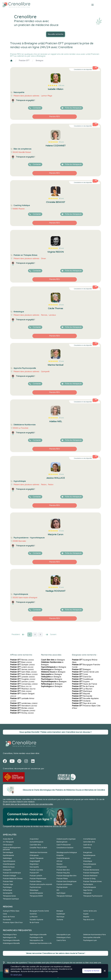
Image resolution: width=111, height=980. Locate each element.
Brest (21, 662)
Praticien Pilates (62, 879)
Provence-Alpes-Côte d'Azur (13, 923)
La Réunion (82, 689)
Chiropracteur (8, 845)
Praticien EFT (24, 61)
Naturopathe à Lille (36, 940)
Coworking (87, 848)
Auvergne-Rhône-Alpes (11, 911)
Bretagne (39, 61)
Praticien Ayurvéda (36, 870)
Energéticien (88, 852)
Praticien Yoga (8, 884)
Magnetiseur (34, 864)
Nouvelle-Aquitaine (85, 698)
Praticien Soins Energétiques (66, 881)
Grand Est (82, 677)
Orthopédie (87, 867)
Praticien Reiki (8, 881)
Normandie (82, 696)
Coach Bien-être (35, 845)
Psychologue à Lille (36, 937)
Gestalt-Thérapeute (37, 858)
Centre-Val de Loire (85, 672)
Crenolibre (8, 753)
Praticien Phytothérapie (38, 879)
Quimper (22, 665)
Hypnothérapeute (9, 861)
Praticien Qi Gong (89, 879)
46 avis (61, 199)
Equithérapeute (8, 855)
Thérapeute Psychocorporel (93, 896)
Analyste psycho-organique (66, 839)
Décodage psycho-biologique (67, 852)
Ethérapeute (34, 855)
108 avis (61, 85)
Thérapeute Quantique (11, 899)
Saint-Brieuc (24, 674)
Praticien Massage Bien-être (66, 876)
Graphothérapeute (63, 858)
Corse (80, 674)
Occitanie (81, 701)
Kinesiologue (88, 861)
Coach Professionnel (64, 845)
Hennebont (23, 706)
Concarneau (24, 684)
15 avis (61, 531)
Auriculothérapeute (36, 842)
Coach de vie (88, 845)
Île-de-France (83, 686)
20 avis (61, 418)
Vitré (21, 691)
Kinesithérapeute (9, 864)
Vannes (22, 669)
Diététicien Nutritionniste (38, 852)
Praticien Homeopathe (91, 873)
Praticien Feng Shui (63, 873)
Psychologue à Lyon (90, 940)
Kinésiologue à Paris (63, 937)
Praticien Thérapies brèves (92, 881)
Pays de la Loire (84, 703)
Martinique (82, 691)
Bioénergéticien (62, 842)
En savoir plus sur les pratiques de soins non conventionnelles (28, 804)
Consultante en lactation (65, 848)
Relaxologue (34, 890)
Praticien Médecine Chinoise (13, 879)
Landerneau (24, 703)
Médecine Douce (9, 867)
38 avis (61, 248)
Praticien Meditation (90, 876)
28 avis (61, 305)
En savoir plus (16, 975)
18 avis (61, 474)
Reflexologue (7, 890)
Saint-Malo (23, 672)
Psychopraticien (62, 887)
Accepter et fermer (92, 971)
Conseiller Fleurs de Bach (38, 848)
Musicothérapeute (90, 864)
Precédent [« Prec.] (18, 635)
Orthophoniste (62, 867)
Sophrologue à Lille (9, 937)
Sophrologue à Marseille (38, 935)
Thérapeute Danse (9, 896)
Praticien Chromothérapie (12, 873)
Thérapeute (87, 893)
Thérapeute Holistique (64, 896)
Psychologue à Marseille (11, 940)
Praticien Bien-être (63, 870)
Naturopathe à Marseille (92, 937)
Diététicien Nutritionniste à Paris (95, 935)
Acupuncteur (34, 839)
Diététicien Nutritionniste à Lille (41, 943)
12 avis (61, 587)
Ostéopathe (7, 870)
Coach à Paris (61, 940)
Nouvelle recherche (56, 34)
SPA (58, 890)
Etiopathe (60, 855)
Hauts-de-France (84, 684)
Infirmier (59, 861)
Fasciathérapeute (89, 855)
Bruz (21, 686)
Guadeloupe (83, 679)
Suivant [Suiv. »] (51, 635)
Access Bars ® (8, 839)
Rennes (22, 660)
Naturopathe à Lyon (63, 935)
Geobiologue (7, 858)
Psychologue (7, 887)
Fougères (23, 679)
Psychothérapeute (90, 887)
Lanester (22, 677)
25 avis (61, 361)
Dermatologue (8, 852)
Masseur (60, 864)
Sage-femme (88, 890)
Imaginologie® (35, 861)
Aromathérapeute (90, 839)
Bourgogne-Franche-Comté (39, 911)
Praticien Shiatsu (36, 881)
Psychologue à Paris (10, 935)
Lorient (22, 667)
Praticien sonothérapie (64, 884)
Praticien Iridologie (9, 876)
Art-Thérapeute (8, 842)
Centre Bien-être (89, 842)
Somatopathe (8, 893)
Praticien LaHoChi (36, 876)
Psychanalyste (88, 884)
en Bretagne (53, 660)
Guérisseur (87, 858)
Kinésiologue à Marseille (11, 943)
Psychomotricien (35, 887)
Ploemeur (23, 689)
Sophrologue (61, 893)
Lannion (22, 682)
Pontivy (22, 713)
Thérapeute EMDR (36, 896)
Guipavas (23, 711)
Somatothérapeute (36, 893)
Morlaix (22, 708)
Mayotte (81, 694)
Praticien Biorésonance (91, 870)
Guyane (81, 682)
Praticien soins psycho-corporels (41, 884)
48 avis (61, 142)
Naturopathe (34, 867)
